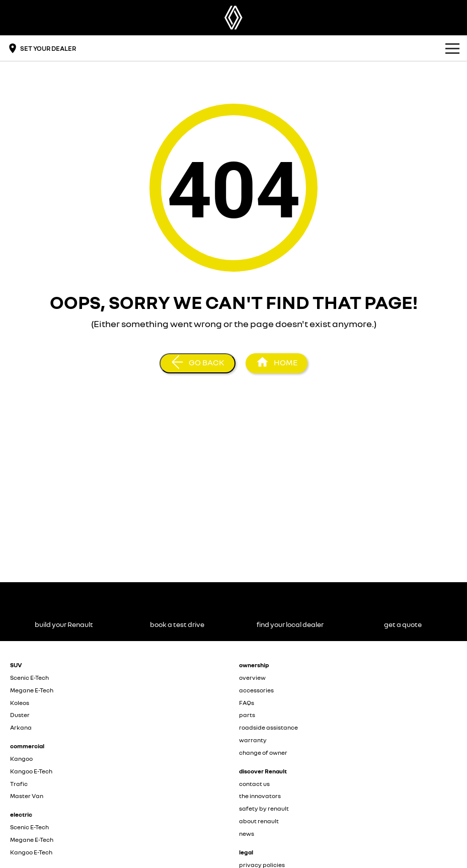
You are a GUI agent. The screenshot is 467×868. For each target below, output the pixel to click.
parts (247, 715)
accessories (256, 690)
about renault (259, 821)
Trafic (19, 784)
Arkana (21, 727)
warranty (253, 740)
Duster (20, 715)
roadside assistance (268, 727)
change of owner (263, 753)
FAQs (247, 703)
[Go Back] (198, 363)
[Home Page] (233, 18)
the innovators (260, 796)
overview (252, 678)
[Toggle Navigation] (452, 48)
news (247, 834)
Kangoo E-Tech (31, 771)
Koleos (20, 703)
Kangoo (21, 759)
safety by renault (264, 808)
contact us (254, 784)
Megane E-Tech (32, 690)
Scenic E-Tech (29, 678)
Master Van (27, 796)
